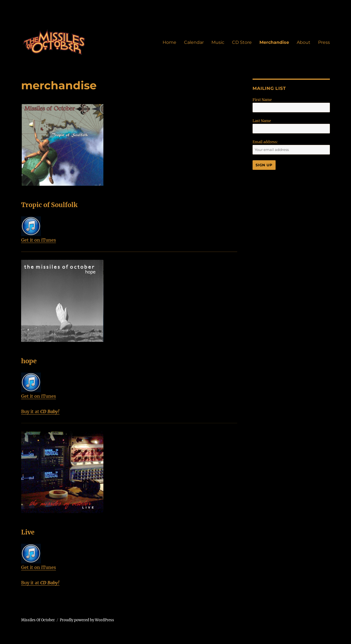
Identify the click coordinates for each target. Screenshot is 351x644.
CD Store (242, 42)
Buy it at (40, 411)
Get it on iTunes (39, 230)
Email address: (265, 142)
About (304, 42)
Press (324, 42)
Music (218, 42)
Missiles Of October (38, 620)
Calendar (194, 42)
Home (169, 42)
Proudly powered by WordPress (87, 620)
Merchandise (274, 42)
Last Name (262, 121)
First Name (262, 100)
